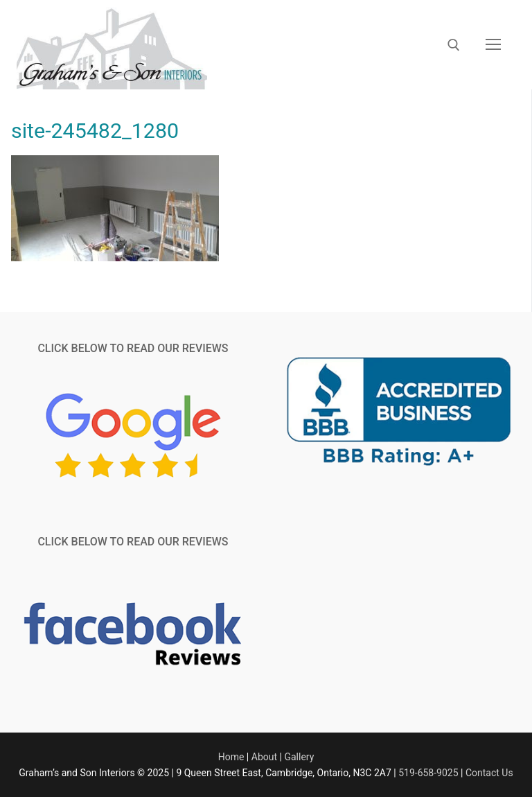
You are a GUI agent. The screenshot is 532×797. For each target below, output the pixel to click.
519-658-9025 (428, 773)
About (264, 757)
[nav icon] (493, 45)
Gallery (299, 757)
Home (231, 757)
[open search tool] (454, 45)
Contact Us (489, 773)
